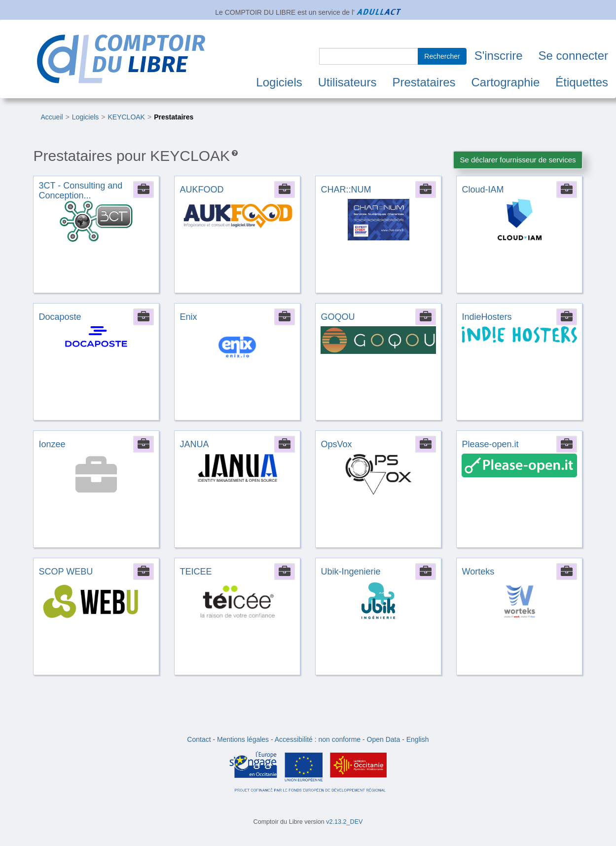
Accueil (52, 117)
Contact (199, 739)
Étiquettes (582, 82)
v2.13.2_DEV (344, 822)
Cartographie (506, 82)
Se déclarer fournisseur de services (518, 160)
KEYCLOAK (126, 117)
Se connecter (573, 56)
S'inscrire (499, 56)
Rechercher (442, 56)
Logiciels (279, 82)
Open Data (384, 739)
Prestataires (424, 82)
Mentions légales (243, 739)
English (418, 739)
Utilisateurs (347, 82)
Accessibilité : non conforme (318, 739)
